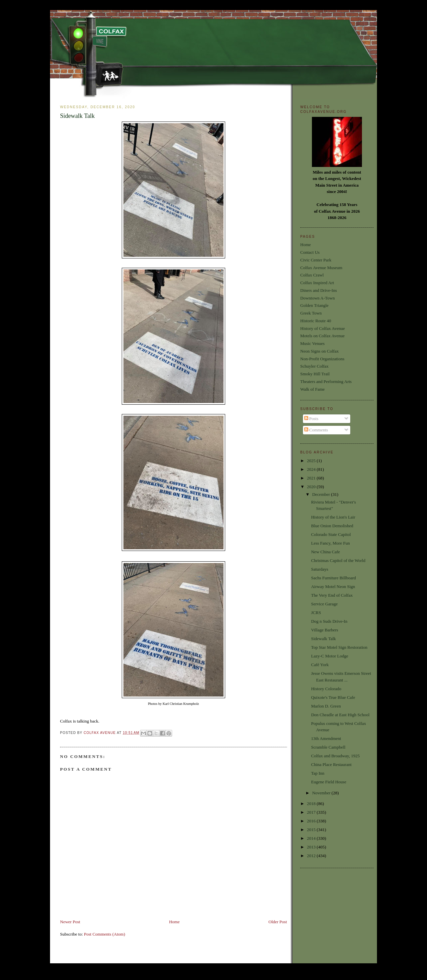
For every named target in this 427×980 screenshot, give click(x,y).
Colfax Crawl (312, 275)
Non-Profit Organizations (322, 359)
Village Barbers (324, 630)
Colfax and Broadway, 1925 (335, 756)
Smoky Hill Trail (315, 374)
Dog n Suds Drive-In (329, 621)
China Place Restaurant (331, 764)
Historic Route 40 (316, 321)
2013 (312, 847)
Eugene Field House (328, 782)
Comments (316, 430)
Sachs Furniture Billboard (333, 578)
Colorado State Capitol (331, 534)
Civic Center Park (316, 260)
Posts (311, 419)
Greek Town (311, 313)
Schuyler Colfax (314, 366)
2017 (312, 812)
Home (174, 922)
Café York (320, 665)
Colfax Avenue (100, 733)
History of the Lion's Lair (333, 517)
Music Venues (312, 343)
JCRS (316, 613)
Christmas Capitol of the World (338, 560)
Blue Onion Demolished (332, 526)
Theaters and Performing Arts (326, 381)
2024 (312, 469)
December (322, 494)
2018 (312, 804)
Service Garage (324, 604)
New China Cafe (325, 552)
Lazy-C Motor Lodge (329, 656)
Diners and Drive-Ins (319, 290)
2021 (312, 478)
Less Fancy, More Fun (330, 543)
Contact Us (310, 252)
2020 (312, 487)
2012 (312, 856)
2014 (312, 838)
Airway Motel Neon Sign (333, 586)
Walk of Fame (312, 389)
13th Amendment (326, 738)
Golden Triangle (314, 305)
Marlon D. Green (326, 706)
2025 (312, 461)
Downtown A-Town (317, 298)
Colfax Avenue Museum (321, 268)
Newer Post (70, 922)
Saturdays (319, 569)
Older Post (278, 922)
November (322, 793)
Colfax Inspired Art (317, 283)
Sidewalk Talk (323, 639)
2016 (312, 821)
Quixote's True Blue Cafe (333, 697)
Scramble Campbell (328, 747)
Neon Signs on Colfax (319, 351)
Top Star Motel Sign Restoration (339, 647)
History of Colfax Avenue (323, 328)
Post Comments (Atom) (105, 934)
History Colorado (326, 689)
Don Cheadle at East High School (340, 715)
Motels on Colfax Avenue (322, 336)
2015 (312, 830)
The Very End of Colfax (332, 595)
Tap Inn (318, 773)
